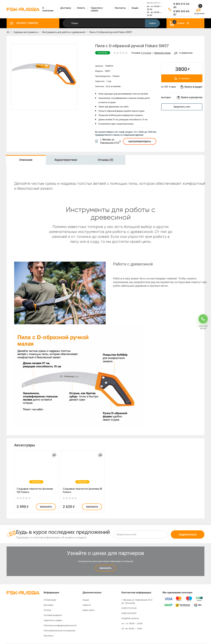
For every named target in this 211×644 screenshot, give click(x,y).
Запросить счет (182, 107)
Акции (86, 600)
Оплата (47, 610)
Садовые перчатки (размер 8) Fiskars (82, 490)
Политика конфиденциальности (60, 625)
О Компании (50, 600)
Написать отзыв (162, 53)
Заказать (46, 507)
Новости (87, 605)
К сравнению (183, 53)
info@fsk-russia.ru (130, 618)
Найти (152, 23)
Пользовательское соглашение (60, 631)
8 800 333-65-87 (182, 13)
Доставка (48, 605)
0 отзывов (146, 53)
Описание (26, 160)
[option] (26, 160)
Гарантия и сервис (53, 620)
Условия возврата (53, 615)
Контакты (49, 636)
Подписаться (188, 535)
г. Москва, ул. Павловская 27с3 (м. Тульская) (137, 601)
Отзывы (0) (105, 160)
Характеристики (66, 160)
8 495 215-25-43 (182, 6)
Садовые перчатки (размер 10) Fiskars (35, 490)
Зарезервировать (140, 141)
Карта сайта (89, 610)
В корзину (182, 78)
